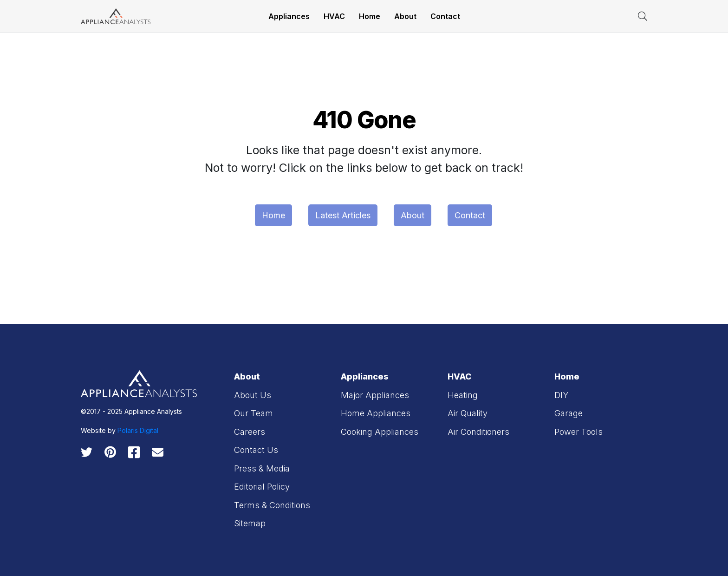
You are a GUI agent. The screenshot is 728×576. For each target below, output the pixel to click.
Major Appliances (375, 395)
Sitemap (250, 523)
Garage (569, 413)
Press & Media (262, 468)
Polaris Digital (138, 430)
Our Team (253, 413)
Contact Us (256, 450)
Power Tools (578, 432)
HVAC (334, 16)
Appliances (289, 16)
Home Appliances (376, 413)
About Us (253, 395)
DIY (561, 395)
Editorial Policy (262, 487)
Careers (250, 432)
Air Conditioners (478, 432)
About (405, 16)
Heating (463, 395)
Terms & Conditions (272, 505)
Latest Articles (343, 215)
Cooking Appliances (380, 432)
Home (370, 16)
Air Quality (468, 413)
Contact (445, 16)
